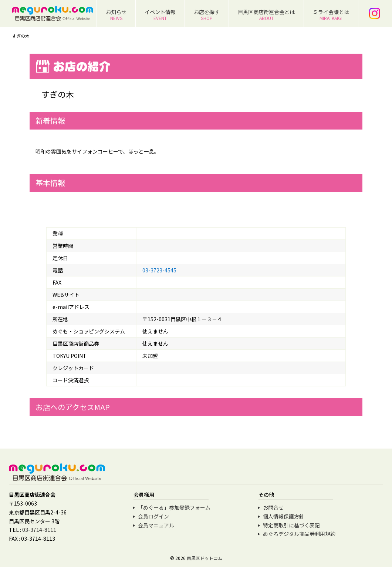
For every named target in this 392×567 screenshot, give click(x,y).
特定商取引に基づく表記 (291, 525)
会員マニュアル (156, 525)
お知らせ (116, 15)
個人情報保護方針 (284, 516)
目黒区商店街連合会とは (266, 15)
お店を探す (207, 15)
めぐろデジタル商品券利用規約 (299, 534)
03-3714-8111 (39, 530)
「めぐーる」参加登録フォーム (174, 507)
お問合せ (273, 507)
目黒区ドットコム (205, 558)
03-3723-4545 (159, 270)
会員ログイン (153, 516)
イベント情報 (160, 15)
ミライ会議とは (331, 15)
